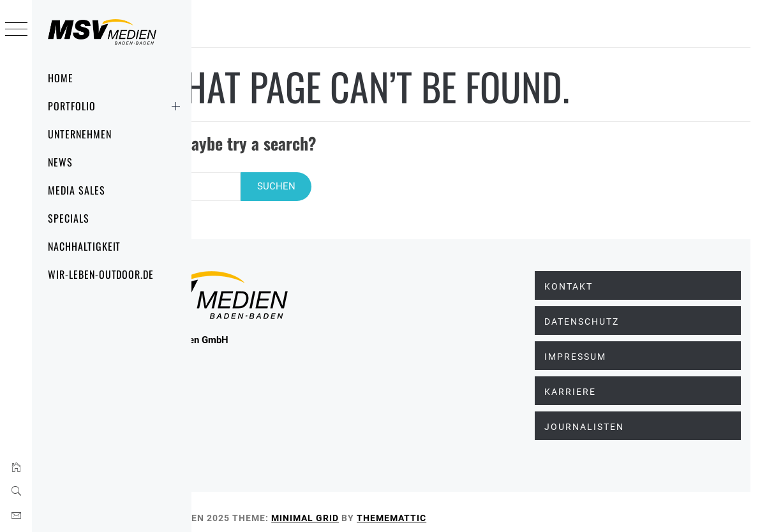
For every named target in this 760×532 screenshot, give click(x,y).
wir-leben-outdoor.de (101, 274)
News (60, 162)
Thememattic (517, 506)
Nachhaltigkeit (84, 246)
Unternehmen (80, 134)
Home (61, 78)
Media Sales (77, 190)
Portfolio (116, 106)
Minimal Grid (431, 506)
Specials (69, 218)
